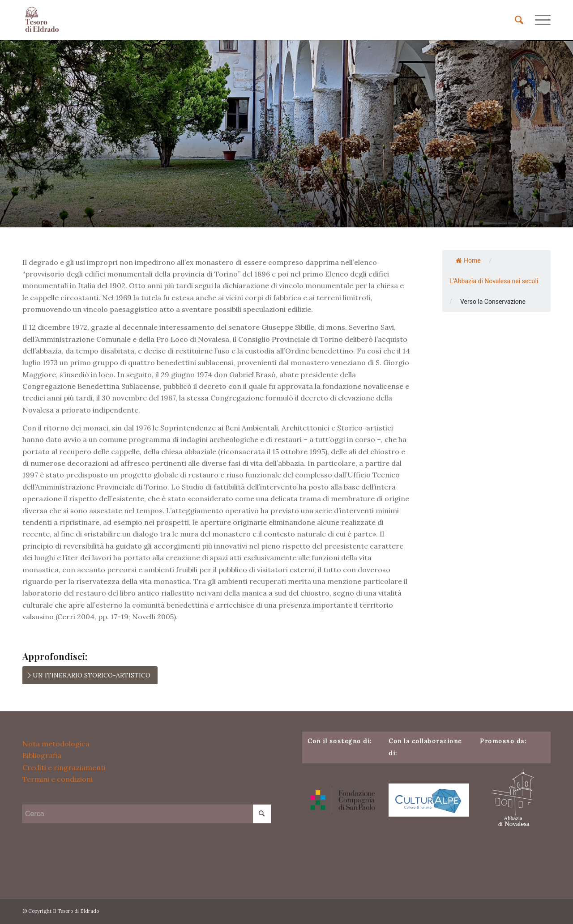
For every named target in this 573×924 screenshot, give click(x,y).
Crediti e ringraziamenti (64, 767)
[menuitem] (519, 20)
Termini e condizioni (58, 779)
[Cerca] (519, 20)
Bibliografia (42, 755)
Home (468, 260)
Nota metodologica (56, 744)
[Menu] (540, 20)
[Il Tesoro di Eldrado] (43, 20)
